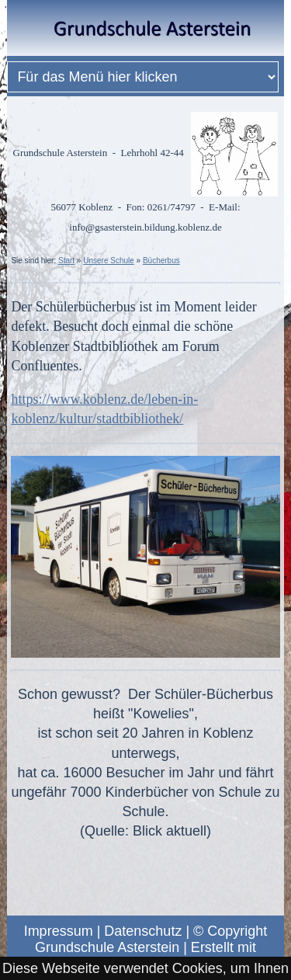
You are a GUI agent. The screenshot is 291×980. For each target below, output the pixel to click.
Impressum (59, 931)
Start (66, 261)
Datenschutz (143, 931)
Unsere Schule (109, 261)
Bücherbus (161, 261)
